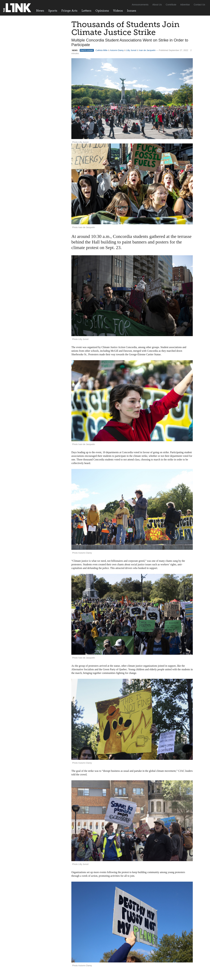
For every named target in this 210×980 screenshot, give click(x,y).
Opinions (102, 11)
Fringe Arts (69, 11)
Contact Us (199, 5)
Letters (86, 11)
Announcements (140, 5)
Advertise (185, 5)
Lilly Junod (131, 50)
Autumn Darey (117, 50)
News (40, 11)
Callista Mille (101, 50)
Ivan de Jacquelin (147, 50)
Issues (132, 11)
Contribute (171, 5)
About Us (157, 5)
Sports (53, 11)
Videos (118, 11)
